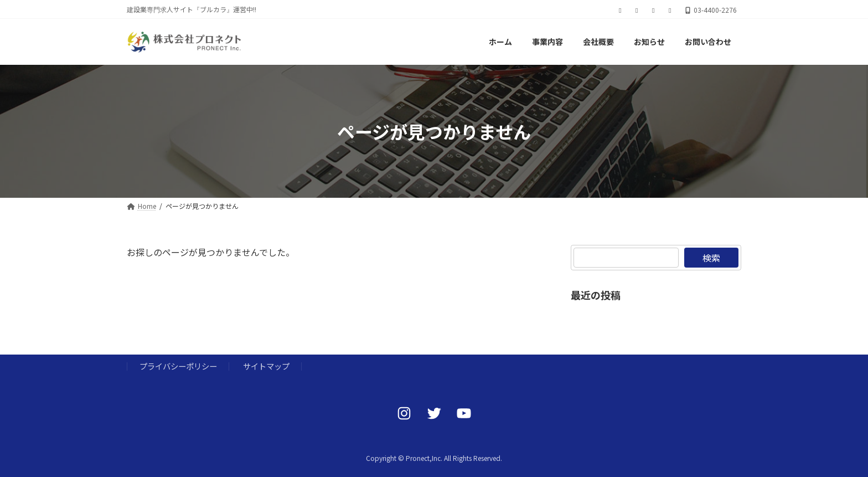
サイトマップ (266, 366)
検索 (711, 258)
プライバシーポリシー (178, 366)
